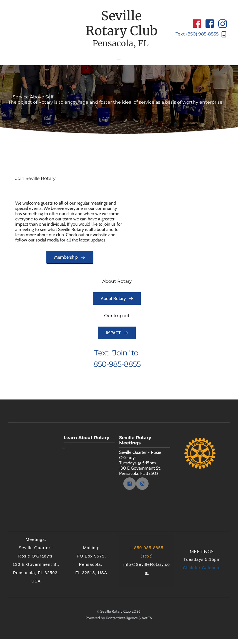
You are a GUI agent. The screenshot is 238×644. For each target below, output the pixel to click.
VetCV (147, 623)
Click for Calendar (202, 572)
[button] (119, 63)
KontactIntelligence (122, 623)
